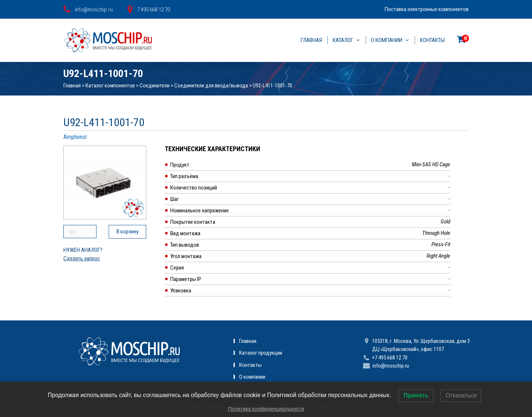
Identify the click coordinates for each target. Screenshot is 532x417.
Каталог (343, 40)
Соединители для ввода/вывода (211, 86)
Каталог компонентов (110, 86)
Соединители (155, 86)
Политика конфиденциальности (266, 409)
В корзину (127, 232)
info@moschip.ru (391, 366)
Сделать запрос (82, 258)
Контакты (432, 40)
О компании (387, 40)
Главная (311, 40)
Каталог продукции (261, 353)
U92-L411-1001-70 (272, 86)
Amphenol (75, 137)
